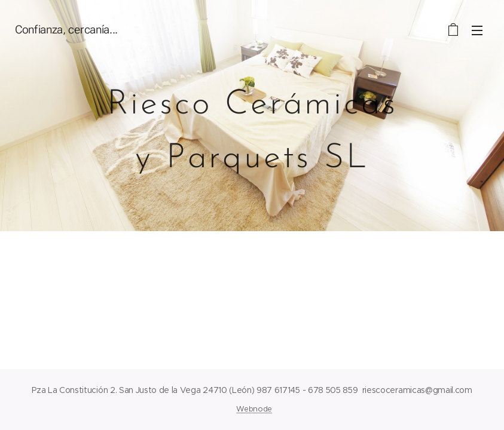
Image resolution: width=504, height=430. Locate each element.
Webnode (254, 409)
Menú (477, 30)
